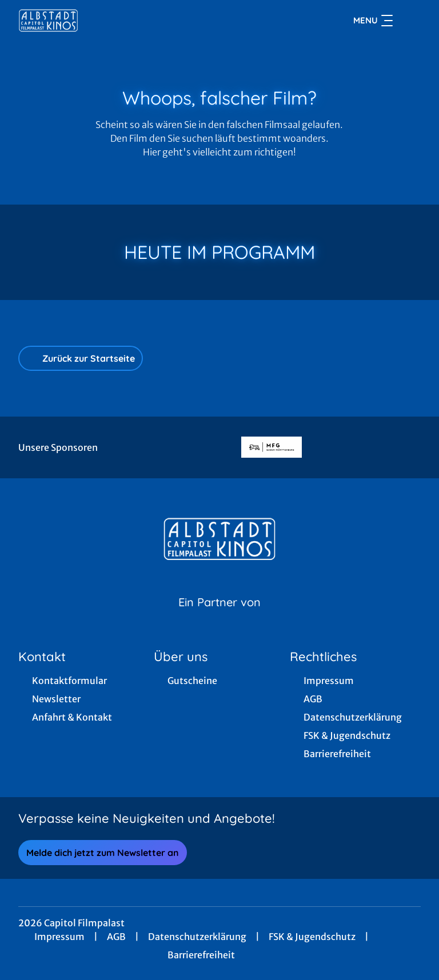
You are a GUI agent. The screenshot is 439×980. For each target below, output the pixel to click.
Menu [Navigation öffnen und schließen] (373, 21)
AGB (116, 937)
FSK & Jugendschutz (312, 937)
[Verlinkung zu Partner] (272, 447)
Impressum (59, 937)
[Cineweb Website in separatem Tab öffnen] (219, 617)
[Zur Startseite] (98, 21)
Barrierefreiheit (201, 955)
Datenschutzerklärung (197, 937)
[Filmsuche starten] (409, 21)
